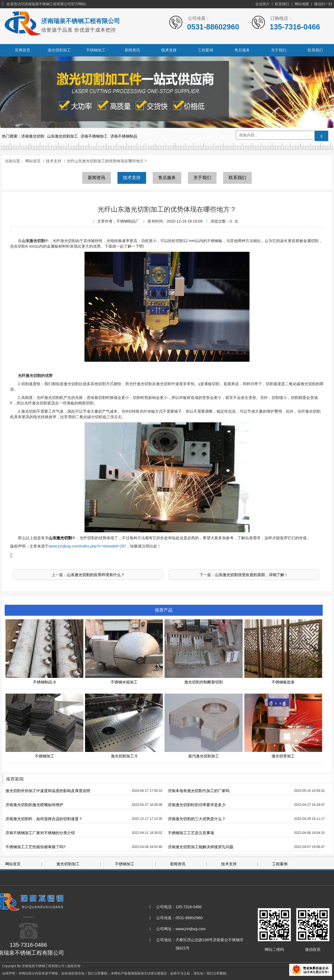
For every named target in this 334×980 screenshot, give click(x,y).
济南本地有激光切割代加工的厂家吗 (199, 791)
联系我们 (282, 4)
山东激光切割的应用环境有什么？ (96, 575)
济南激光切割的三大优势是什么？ (197, 819)
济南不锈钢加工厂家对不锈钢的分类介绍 (40, 833)
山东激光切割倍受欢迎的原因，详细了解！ (251, 575)
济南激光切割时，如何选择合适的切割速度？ (44, 819)
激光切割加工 (59, 50)
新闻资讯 (132, 50)
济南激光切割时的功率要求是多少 (197, 805)
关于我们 (279, 50)
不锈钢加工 (96, 50)
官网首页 (23, 50)
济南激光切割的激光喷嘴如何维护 (34, 805)
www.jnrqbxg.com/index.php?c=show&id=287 (87, 546)
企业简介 (262, 4)
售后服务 (242, 50)
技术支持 (169, 50)
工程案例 (206, 50)
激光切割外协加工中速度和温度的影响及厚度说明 (48, 791)
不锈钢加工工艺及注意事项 (191, 833)
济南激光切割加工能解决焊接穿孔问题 (201, 847)
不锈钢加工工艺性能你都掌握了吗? (35, 847)
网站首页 (33, 161)
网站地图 (302, 4)
